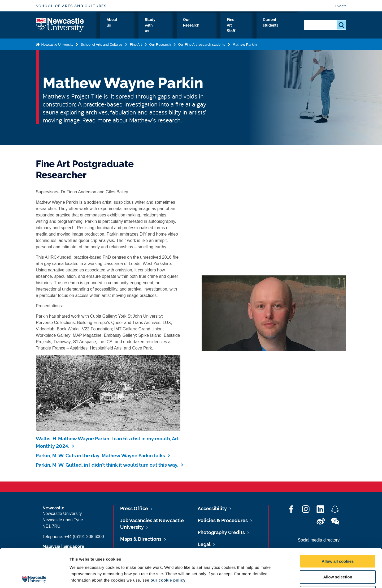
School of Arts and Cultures (71, 6)
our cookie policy (168, 542)
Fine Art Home (103, 29)
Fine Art (136, 50)
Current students (278, 29)
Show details (278, 578)
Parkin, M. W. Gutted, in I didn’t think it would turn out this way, (107, 465)
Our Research (203, 29)
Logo (60, 28)
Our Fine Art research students (202, 50)
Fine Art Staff (239, 29)
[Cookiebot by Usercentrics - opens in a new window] (34, 578)
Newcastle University (57, 50)
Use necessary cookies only (338, 554)
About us (135, 29)
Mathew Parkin (245, 50)
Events (341, 6)
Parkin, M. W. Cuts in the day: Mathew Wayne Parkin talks (100, 456)
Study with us (167, 29)
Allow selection (338, 538)
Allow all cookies (338, 523)
